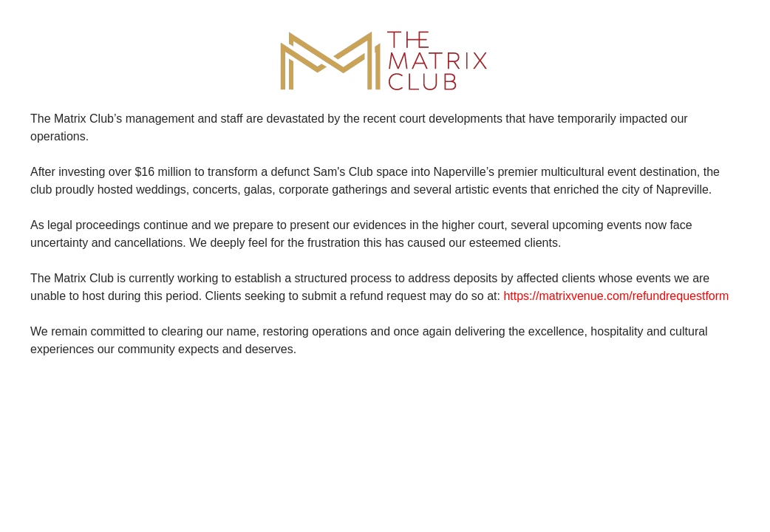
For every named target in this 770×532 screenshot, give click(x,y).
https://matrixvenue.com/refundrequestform (616, 296)
